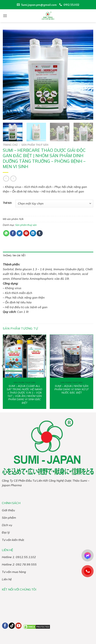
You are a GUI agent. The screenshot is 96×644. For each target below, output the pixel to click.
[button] (5, 16)
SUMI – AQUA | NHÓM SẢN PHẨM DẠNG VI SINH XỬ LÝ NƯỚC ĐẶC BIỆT (71, 389)
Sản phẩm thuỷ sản (35, 145)
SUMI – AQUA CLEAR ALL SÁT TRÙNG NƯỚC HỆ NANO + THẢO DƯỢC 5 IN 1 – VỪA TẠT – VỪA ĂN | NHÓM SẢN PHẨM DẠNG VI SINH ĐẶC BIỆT (24, 394)
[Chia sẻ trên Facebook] (13, 233)
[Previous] (3, 373)
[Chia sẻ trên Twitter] (20, 233)
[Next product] (6, 179)
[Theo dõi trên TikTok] (12, 626)
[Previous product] (13, 179)
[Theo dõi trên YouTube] (18, 626)
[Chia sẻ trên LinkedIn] (33, 233)
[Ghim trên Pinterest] (26, 233)
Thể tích (7, 203)
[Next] (91, 134)
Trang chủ (10, 145)
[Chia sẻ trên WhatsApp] (6, 233)
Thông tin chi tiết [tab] (14, 255)
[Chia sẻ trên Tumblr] (40, 233)
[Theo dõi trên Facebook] (5, 626)
